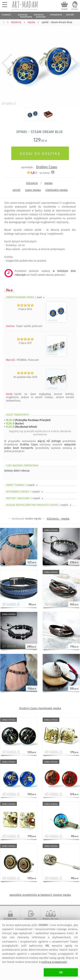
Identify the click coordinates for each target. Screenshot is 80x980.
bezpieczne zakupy (10, 920)
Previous (7, 63)
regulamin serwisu (30, 920)
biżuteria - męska (58, 519)
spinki (17, 190)
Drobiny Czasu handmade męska (40, 708)
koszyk (65, 9)
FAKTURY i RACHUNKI (25, 498)
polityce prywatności (54, 962)
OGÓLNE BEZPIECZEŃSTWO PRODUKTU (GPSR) (39, 505)
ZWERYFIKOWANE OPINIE (26, 297)
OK (61, 972)
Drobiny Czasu (47, 167)
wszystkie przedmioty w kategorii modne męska (40, 895)
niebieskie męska (57, 190)
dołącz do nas (51, 919)
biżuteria (32, 183)
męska (48, 183)
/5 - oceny (38, 173)
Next (73, 63)
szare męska (33, 190)
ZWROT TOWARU (22, 485)
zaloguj (75, 9)
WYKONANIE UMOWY (25, 492)
